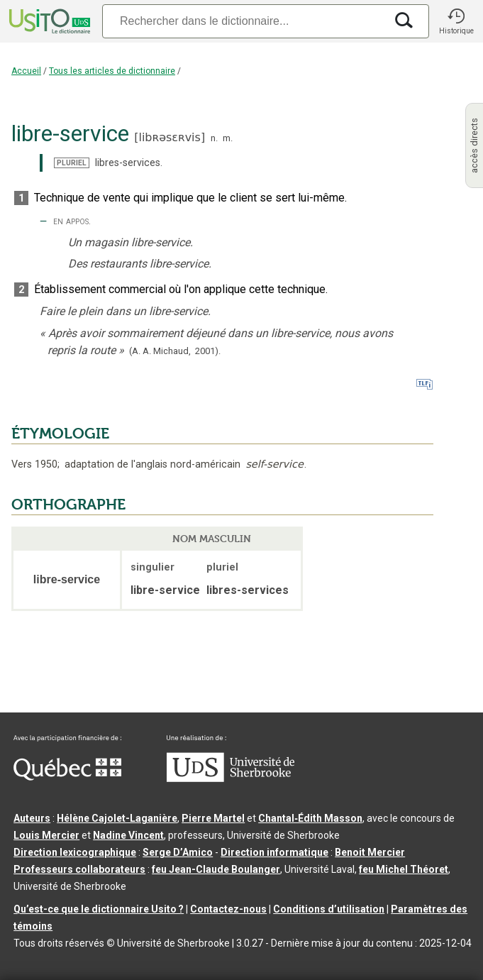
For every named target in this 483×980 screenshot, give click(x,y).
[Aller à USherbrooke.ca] (231, 778)
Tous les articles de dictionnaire (112, 71)
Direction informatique (274, 852)
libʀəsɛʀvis (169, 137)
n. (214, 138)
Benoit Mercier (370, 852)
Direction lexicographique (75, 852)
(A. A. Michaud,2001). (175, 351)
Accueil (26, 71)
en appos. (72, 221)
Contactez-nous (228, 909)
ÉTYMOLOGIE (60, 434)
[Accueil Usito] (48, 21)
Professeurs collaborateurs (79, 869)
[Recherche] (244, 21)
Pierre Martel (213, 818)
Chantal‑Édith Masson (310, 818)
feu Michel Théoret (404, 869)
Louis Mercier (46, 835)
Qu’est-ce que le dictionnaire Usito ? (99, 909)
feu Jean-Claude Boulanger (216, 869)
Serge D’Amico (178, 852)
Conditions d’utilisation (329, 909)
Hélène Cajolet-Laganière (117, 818)
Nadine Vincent (128, 835)
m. (228, 138)
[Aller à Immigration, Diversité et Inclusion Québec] (67, 777)
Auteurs (32, 818)
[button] (456, 21)
